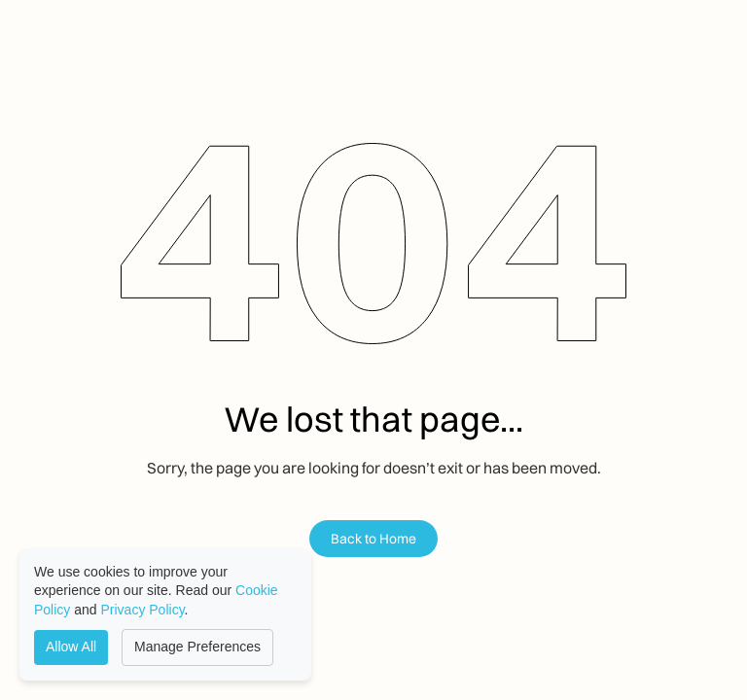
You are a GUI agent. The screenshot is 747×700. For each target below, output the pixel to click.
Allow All (71, 647)
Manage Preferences (197, 647)
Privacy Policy (143, 610)
